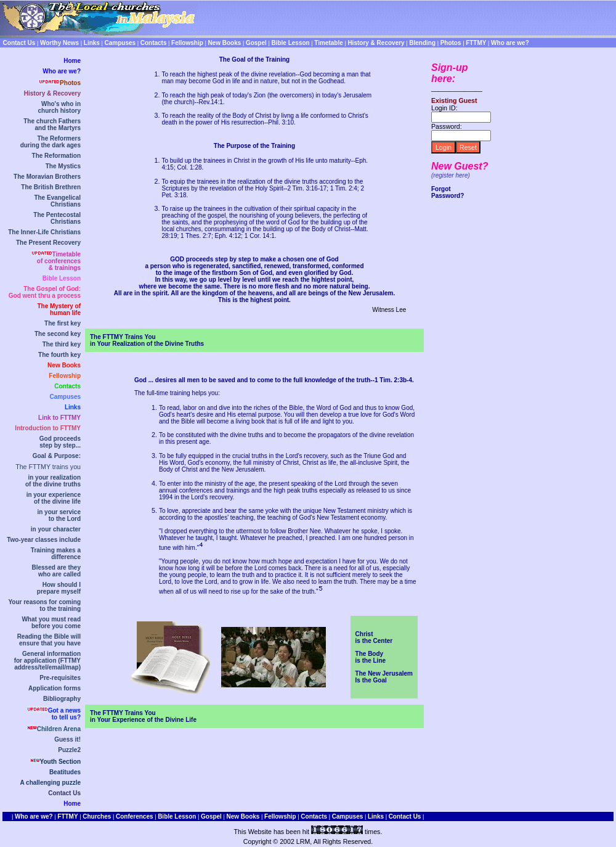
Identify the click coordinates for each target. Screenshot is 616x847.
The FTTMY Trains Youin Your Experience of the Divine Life (143, 716)
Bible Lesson (62, 278)
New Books (64, 365)
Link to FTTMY (59, 418)
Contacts (67, 386)
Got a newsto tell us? (64, 714)
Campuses (65, 397)
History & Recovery (52, 93)
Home (72, 61)
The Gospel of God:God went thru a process (45, 292)
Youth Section (60, 762)
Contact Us (64, 793)
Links (73, 407)
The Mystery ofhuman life (59, 309)
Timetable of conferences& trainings (59, 261)
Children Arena (59, 729)
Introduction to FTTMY (48, 428)
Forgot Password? (448, 192)
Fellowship (65, 376)
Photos (70, 83)
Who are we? (62, 71)
